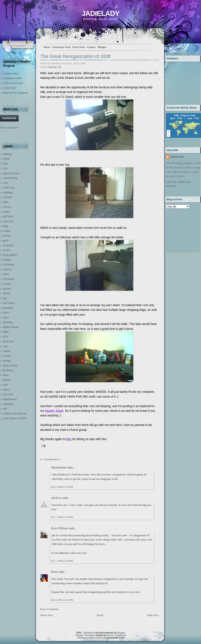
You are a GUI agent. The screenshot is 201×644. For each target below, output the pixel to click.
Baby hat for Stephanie (16, 93)
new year (8, 394)
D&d (6, 332)
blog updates (10, 255)
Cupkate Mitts (11, 73)
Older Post (153, 615)
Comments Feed (61, 47)
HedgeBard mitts (12, 78)
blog (5, 226)
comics (7, 351)
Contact (91, 47)
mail (5, 385)
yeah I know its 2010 (14, 418)
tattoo (6, 274)
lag (5, 298)
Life (5, 168)
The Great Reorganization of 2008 (75, 56)
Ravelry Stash (54, 411)
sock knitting (10, 178)
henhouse (8, 370)
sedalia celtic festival (14, 413)
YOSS (6, 250)
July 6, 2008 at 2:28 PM (62, 487)
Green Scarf (10, 88)
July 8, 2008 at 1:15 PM (62, 600)
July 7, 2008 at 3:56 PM (62, 517)
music (6, 389)
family (7, 293)
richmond (8, 404)
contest (7, 231)
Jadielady (100, 13)
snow (6, 317)
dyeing (7, 361)
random (7, 269)
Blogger (102, 47)
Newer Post (47, 615)
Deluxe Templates (116, 635)
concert (7, 207)
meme (6, 212)
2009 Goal (9, 188)
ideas (6, 375)
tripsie (6, 159)
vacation (8, 197)
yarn (5, 183)
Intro (6, 336)
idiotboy (56, 498)
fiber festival (10, 365)
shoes (6, 312)
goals (6, 240)
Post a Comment (49, 609)
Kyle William (60, 528)
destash (7, 289)
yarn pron (8, 221)
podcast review (11, 173)
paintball (8, 308)
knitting (7, 154)
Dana (54, 572)
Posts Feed (79, 47)
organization (10, 399)
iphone (7, 380)
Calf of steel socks (13, 83)
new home (9, 303)
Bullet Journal (11, 327)
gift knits (8, 216)
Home (47, 47)
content (7, 284)
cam (5, 346)
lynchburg (8, 264)
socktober (8, 245)
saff (5, 409)
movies (7, 235)
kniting (7, 260)
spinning (8, 322)
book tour (8, 341)
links (6, 202)
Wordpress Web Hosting (90, 638)
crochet (7, 356)
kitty (6, 163)
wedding (8, 192)
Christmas (9, 279)
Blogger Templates (85, 635)
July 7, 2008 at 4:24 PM (62, 561)
